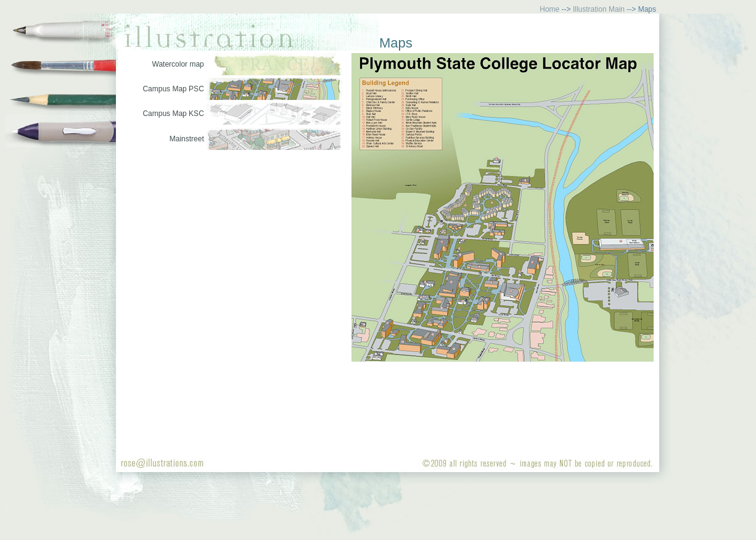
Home (549, 9)
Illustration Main (599, 9)
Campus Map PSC (173, 89)
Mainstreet (187, 139)
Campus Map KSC (173, 114)
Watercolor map (178, 64)
